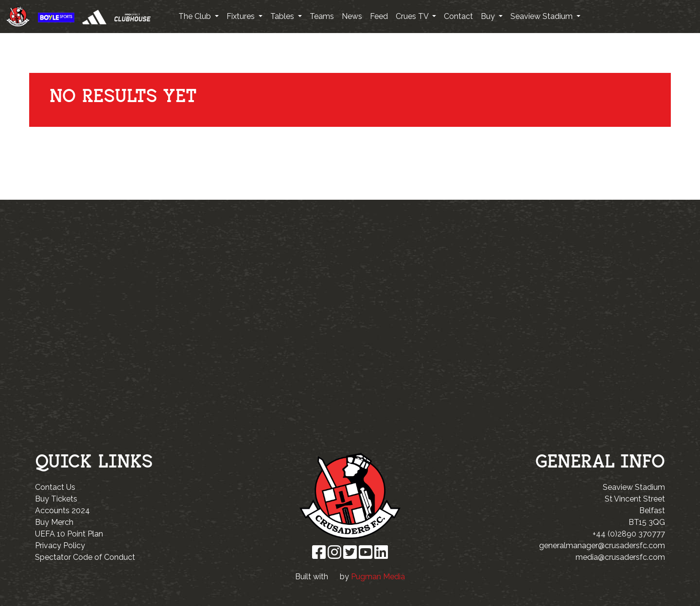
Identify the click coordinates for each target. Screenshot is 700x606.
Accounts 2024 (62, 511)
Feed (379, 16)
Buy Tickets (56, 499)
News (352, 16)
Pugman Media (378, 577)
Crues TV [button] (413, 16)
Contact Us (55, 487)
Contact (458, 16)
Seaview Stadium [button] (542, 16)
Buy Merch (54, 522)
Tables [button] (283, 16)
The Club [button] (196, 16)
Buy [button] (489, 16)
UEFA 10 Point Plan (69, 534)
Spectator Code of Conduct (85, 557)
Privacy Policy (60, 545)
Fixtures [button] (242, 16)
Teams (322, 16)
